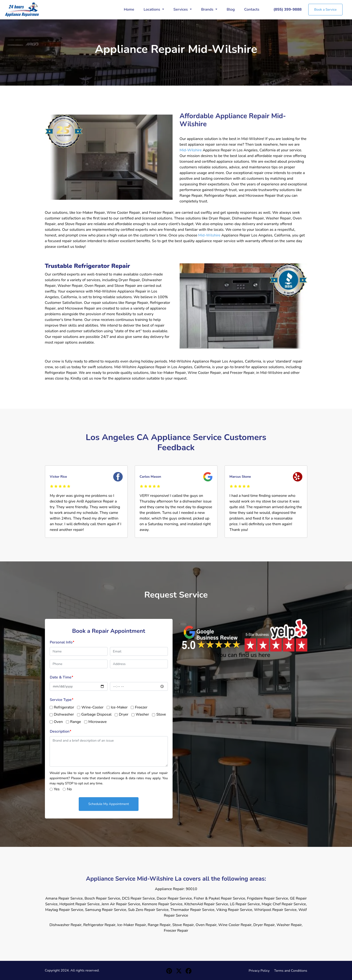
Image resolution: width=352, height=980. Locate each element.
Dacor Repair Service (174, 898)
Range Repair (159, 925)
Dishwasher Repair (65, 925)
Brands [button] (208, 9)
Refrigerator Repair (99, 925)
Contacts (252, 9)
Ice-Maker (119, 707)
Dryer (124, 714)
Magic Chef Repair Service (284, 904)
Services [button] (181, 9)
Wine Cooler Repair (235, 925)
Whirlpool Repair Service (275, 910)
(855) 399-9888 (288, 9)
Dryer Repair (264, 925)
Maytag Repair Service (64, 910)
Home (129, 9)
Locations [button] (152, 9)
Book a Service (325, 9)
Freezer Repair (176, 931)
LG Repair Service (245, 904)
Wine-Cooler (92, 707)
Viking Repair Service (234, 910)
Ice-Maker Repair (132, 925)
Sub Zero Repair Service (148, 910)
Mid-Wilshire (191, 150)
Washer (142, 714)
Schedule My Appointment (109, 804)
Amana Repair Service (64, 898)
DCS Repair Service (138, 898)
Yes (57, 789)
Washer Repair (289, 925)
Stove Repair (183, 925)
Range (76, 722)
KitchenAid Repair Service (206, 904)
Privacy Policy (259, 971)
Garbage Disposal (96, 714)
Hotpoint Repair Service (79, 904)
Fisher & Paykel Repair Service (219, 898)
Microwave (98, 722)
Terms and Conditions (291, 971)
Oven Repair (206, 925)
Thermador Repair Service (192, 910)
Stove (161, 714)
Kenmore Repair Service (162, 904)
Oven (58, 722)
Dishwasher (64, 714)
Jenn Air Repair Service (121, 904)
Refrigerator (64, 707)
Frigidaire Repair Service (268, 898)
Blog (231, 9)
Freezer (141, 707)
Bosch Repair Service (102, 898)
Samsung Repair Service (106, 910)
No (69, 789)
